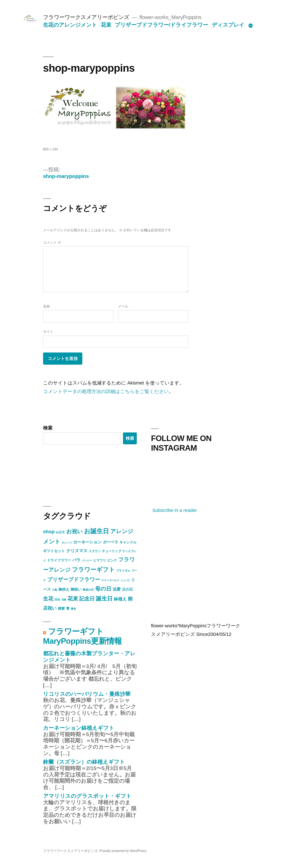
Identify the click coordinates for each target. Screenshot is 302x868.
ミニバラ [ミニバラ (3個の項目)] (125, 580)
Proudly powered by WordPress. (123, 851)
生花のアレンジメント (70, 25)
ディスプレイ (228, 25)
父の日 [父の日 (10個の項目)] (127, 589)
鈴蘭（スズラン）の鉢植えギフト (84, 762)
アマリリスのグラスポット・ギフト (87, 796)
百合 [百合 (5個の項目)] (57, 599)
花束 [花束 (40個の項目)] (73, 599)
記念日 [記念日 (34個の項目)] (87, 599)
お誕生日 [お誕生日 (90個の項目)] (97, 531)
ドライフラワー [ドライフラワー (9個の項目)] (59, 560)
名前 (46, 306)
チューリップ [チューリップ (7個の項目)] (112, 551)
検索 (48, 428)
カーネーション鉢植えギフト (79, 728)
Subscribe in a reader (175, 510)
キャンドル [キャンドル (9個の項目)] (128, 542)
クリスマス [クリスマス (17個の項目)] (77, 551)
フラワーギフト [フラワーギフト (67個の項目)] (93, 570)
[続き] (251, 26)
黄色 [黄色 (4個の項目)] (73, 609)
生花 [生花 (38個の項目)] (48, 599)
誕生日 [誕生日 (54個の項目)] (104, 599)
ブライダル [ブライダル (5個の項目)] (123, 571)
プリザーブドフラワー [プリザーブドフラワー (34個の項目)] (74, 580)
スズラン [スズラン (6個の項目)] (95, 551)
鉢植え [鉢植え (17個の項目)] (120, 599)
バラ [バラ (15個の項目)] (76, 560)
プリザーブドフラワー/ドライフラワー (161, 25)
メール (123, 306)
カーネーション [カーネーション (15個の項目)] (87, 542)
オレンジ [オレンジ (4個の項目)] (67, 543)
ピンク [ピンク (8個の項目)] (112, 560)
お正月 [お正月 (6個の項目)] (60, 532)
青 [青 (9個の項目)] (68, 608)
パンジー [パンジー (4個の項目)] (87, 561)
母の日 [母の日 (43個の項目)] (103, 589)
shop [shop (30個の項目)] (49, 532)
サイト (48, 332)
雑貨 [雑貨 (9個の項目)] (61, 608)
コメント (52, 242)
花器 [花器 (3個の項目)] (64, 600)
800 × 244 (51, 149)
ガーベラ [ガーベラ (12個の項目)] (110, 542)
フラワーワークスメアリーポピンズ (86, 17)
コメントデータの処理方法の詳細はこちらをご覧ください (106, 391)
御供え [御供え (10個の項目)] (64, 589)
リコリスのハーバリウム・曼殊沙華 (87, 694)
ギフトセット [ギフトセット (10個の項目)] (54, 551)
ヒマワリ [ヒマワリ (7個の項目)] (100, 560)
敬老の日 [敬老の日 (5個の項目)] (88, 590)
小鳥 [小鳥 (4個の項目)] (55, 590)
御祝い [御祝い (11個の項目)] (76, 589)
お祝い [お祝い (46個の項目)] (75, 531)
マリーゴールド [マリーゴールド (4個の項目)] (110, 580)
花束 (106, 25)
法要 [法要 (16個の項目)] (117, 589)
